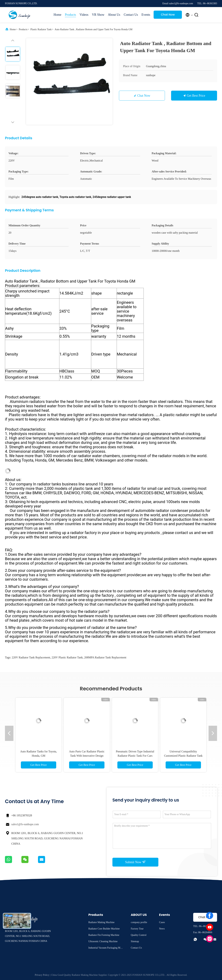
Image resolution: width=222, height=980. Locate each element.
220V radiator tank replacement (31, 657)
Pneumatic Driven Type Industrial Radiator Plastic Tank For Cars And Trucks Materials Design (135, 756)
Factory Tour (137, 929)
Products (70, 15)
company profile (139, 922)
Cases (162, 922)
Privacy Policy (42, 975)
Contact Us (131, 15)
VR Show (98, 15)
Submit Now (135, 862)
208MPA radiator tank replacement (105, 657)
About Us (114, 15)
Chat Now (168, 15)
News (162, 929)
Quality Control (139, 935)
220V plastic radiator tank (67, 657)
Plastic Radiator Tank (41, 29)
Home (57, 15)
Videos (84, 15)
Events (146, 15)
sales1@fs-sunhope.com (25, 824)
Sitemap (135, 941)
